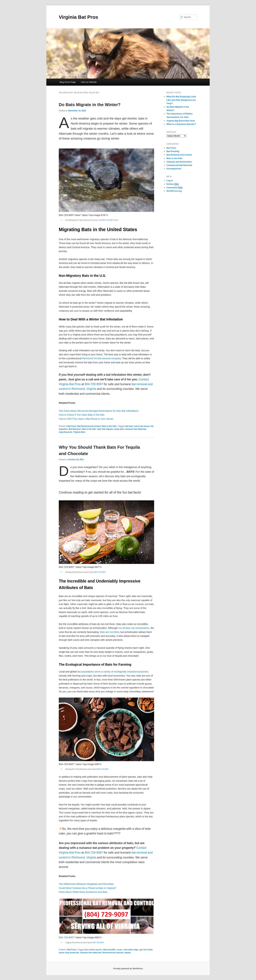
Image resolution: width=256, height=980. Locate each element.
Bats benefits (109, 950)
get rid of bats (146, 950)
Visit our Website (89, 82)
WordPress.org (174, 191)
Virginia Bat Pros (78, 17)
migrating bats (66, 432)
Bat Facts (72, 426)
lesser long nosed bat (69, 953)
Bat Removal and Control (89, 426)
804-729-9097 (108, 220)
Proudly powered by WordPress (128, 969)
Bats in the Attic (109, 426)
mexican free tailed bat (136, 429)
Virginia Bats (79, 432)
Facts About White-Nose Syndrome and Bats (83, 892)
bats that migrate (105, 429)
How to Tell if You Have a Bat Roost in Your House (86, 419)
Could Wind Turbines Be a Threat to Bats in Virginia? (87, 888)
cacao (120, 950)
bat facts (129, 426)
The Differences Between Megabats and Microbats (86, 884)
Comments (175, 188)
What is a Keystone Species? (181, 124)
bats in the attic (89, 429)
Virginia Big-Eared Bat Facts (181, 121)
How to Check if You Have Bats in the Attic (82, 415)
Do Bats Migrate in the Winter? (90, 105)
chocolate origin (131, 950)
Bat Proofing (173, 151)
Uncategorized (174, 169)
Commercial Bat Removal (179, 165)
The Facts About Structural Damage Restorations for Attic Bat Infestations (99, 411)
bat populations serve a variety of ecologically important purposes (113, 672)
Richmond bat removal (113, 953)
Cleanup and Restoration (179, 162)
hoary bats (119, 429)
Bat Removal (75, 429)
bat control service (94, 950)
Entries (173, 184)
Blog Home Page (68, 82)
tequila (128, 953)
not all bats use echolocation (134, 628)
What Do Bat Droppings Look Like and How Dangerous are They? (181, 100)
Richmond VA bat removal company (101, 358)
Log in (170, 181)
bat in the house (142, 426)
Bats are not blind (110, 632)
